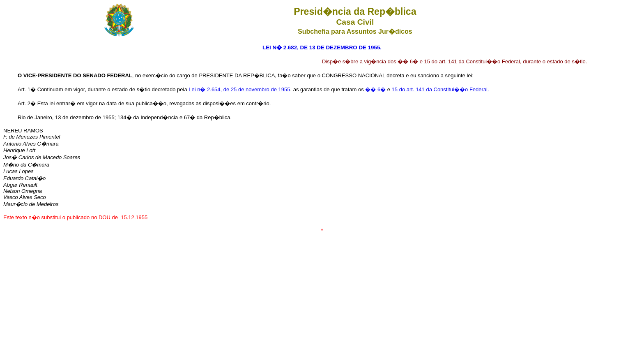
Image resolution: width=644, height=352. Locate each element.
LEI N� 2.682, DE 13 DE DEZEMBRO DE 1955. (322, 47)
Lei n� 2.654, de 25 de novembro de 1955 (239, 89)
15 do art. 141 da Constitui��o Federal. (440, 89)
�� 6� (375, 89)
